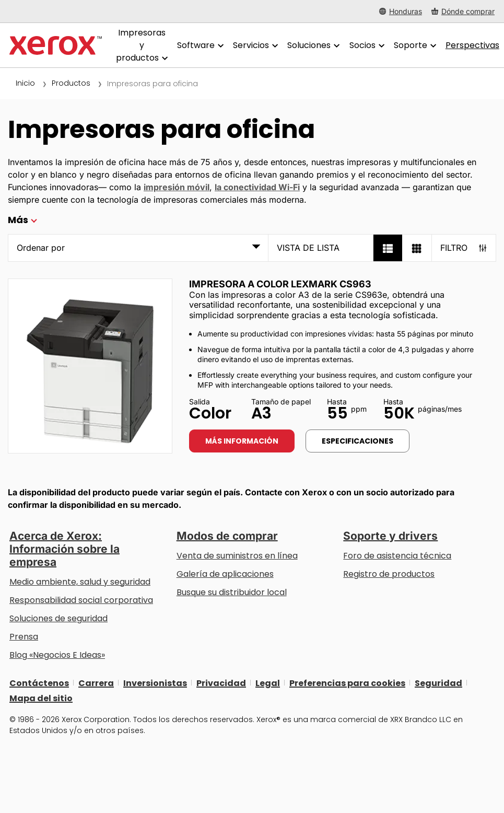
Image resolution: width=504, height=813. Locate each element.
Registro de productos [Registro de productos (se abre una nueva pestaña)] (389, 574)
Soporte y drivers (390, 536)
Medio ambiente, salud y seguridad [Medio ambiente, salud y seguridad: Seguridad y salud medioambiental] (80, 582)
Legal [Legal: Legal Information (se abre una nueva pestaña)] (268, 683)
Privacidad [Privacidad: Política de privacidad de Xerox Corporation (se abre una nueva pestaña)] (221, 683)
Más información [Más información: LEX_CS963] (242, 441)
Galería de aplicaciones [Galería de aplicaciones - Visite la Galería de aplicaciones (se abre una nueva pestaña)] (225, 574)
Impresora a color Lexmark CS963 (280, 284)
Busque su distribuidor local (232, 592)
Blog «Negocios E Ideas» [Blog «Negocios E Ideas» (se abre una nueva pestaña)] (57, 655)
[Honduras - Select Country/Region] (401, 11)
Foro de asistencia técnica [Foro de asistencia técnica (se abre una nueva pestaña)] (397, 556)
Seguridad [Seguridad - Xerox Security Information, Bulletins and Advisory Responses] (438, 683)
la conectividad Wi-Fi (257, 187)
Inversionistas (155, 683)
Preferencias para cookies (347, 683)
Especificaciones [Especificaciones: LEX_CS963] (358, 441)
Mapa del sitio (41, 698)
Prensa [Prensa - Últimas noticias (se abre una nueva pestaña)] (24, 637)
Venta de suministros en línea (237, 556)
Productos (71, 83)
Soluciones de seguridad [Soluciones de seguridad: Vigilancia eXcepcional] (58, 618)
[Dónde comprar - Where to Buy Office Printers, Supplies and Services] (463, 11)
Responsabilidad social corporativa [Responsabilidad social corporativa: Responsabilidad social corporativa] (81, 600)
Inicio (25, 83)
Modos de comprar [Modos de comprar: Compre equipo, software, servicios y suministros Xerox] (227, 536)
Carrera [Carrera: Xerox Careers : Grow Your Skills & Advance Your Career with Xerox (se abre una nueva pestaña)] (96, 683)
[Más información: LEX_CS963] (90, 366)
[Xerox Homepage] (56, 45)
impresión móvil (177, 187)
